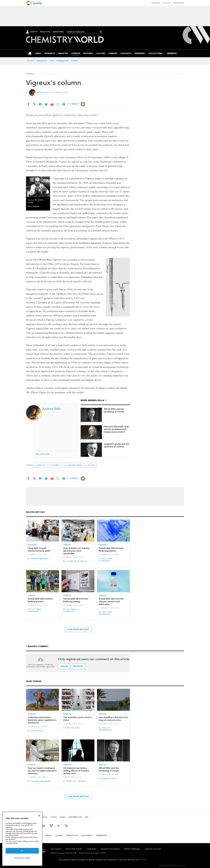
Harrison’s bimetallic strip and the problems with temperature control (116, 429)
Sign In (34, 32)
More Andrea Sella (92, 400)
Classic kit (41, 465)
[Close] (39, 816)
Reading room (63, 61)
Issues (63, 817)
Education (167, 3)
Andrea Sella (44, 92)
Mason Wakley (40, 559)
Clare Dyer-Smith (77, 561)
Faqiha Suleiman (41, 781)
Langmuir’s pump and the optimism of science (116, 445)
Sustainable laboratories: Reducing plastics (111, 549)
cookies (143, 860)
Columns (55, 465)
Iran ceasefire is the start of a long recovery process (113, 719)
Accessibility (87, 835)
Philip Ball (37, 731)
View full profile (42, 454)
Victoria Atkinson (106, 560)
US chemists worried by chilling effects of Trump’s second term (76, 771)
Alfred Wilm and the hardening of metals (114, 410)
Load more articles (78, 629)
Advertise (43, 817)
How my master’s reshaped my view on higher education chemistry (42, 771)
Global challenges (132, 849)
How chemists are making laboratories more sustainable (76, 551)
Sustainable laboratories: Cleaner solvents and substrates (111, 601)
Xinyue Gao (73, 728)
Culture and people (73, 465)
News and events (74, 849)
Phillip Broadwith (105, 729)
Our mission (56, 849)
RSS (87, 817)
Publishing (156, 3)
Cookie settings (22, 858)
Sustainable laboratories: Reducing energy (76, 600)
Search (101, 32)
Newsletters (42, 61)
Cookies (59, 835)
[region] (22, 839)
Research (32, 545)
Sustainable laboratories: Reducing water (40, 600)
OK (22, 851)
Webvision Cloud (179, 865)
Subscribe (58, 32)
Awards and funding (110, 849)
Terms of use (72, 835)
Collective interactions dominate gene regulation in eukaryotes (42, 720)
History (91, 465)
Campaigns (91, 849)
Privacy (49, 835)
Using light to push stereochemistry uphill (39, 549)
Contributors (75, 817)
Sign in (64, 666)
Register (45, 32)
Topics (54, 817)
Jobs (52, 61)
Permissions (102, 835)
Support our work (153, 849)
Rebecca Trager (76, 781)
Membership (179, 3)
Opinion (30, 74)
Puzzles (74, 61)
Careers (67, 545)
